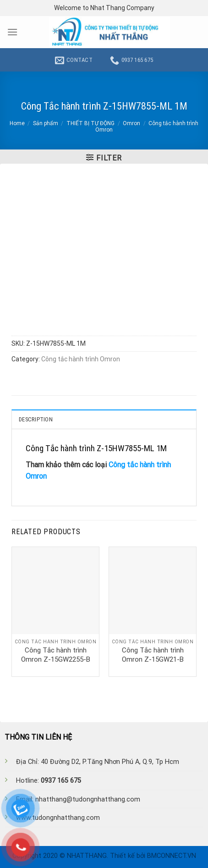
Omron (131, 123)
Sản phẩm (46, 123)
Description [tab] (36, 419)
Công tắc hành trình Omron (81, 359)
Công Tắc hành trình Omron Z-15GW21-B (153, 655)
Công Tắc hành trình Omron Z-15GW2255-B (56, 655)
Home (17, 123)
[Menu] (12, 32)
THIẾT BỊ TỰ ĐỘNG (90, 123)
